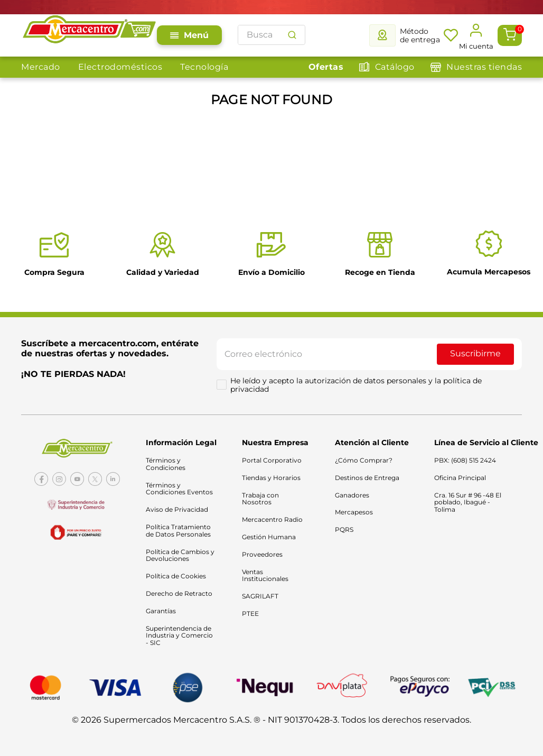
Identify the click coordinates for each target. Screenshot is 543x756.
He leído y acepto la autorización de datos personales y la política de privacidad (357, 386)
